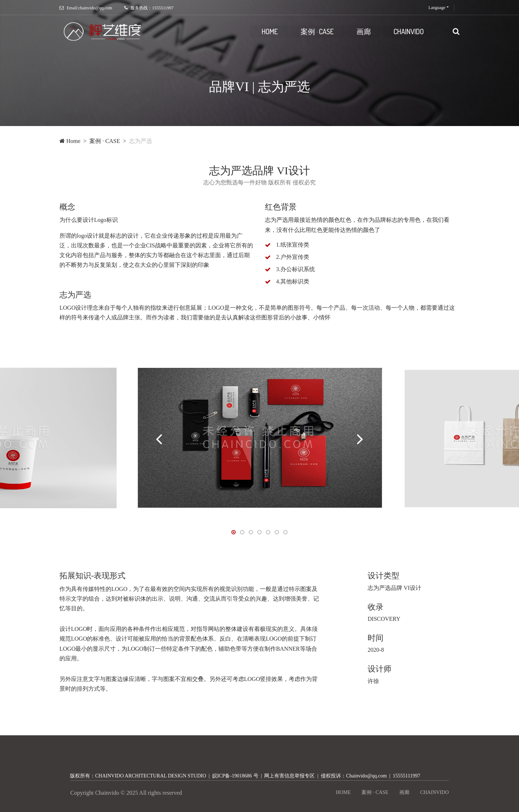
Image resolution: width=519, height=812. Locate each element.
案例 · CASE (317, 31)
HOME (270, 31)
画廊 (364, 31)
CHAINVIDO (409, 31)
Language (437, 8)
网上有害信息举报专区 (289, 776)
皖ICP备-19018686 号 (235, 776)
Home (70, 141)
